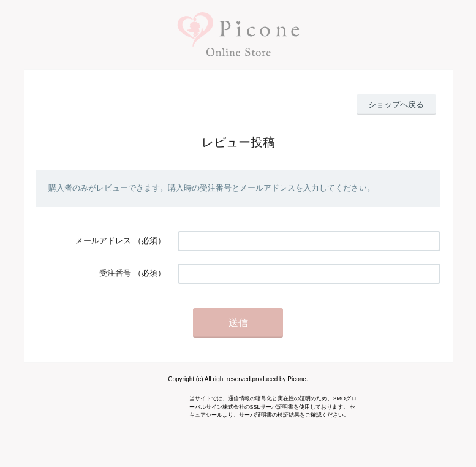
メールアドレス (103, 241)
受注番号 (115, 273)
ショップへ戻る (396, 104)
